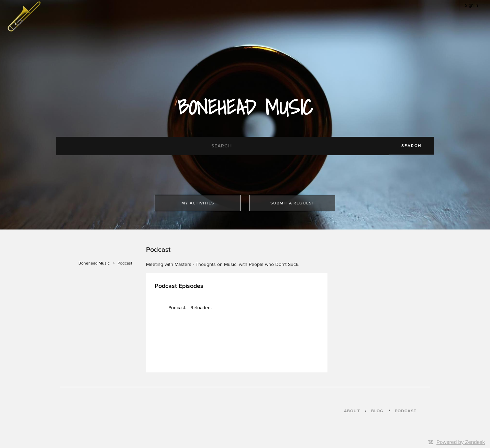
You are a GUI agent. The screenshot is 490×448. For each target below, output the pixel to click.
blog (377, 411)
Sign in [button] (471, 5)
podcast (406, 411)
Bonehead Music (94, 263)
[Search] (222, 146)
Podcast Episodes (179, 286)
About (352, 411)
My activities (198, 203)
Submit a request (292, 203)
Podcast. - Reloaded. (190, 308)
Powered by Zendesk (461, 442)
